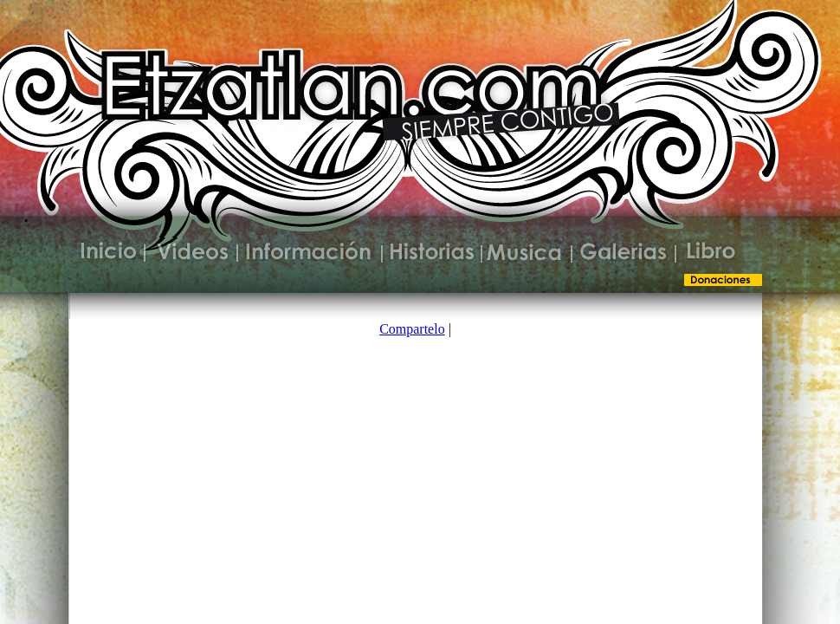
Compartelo (412, 329)
